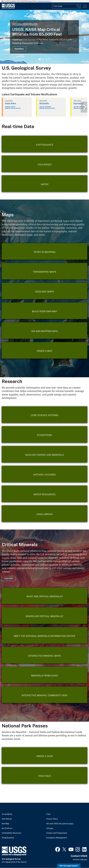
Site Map (5, 824)
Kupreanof (78, 103)
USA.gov (50, 828)
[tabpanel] (44, 37)
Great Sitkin (11, 103)
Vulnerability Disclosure (11, 833)
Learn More (9, 578)
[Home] (8, 8)
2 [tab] (43, 59)
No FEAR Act (7, 828)
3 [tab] (46, 59)
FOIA (48, 814)
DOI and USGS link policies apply (60, 824)
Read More (19, 49)
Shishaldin (44, 103)
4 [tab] (49, 59)
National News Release (25, 24)
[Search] (78, 6)
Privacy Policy (52, 819)
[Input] (66, 6)
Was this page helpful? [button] (69, 866)
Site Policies (7, 819)
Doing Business (8, 838)
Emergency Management (57, 838)
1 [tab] (40, 59)
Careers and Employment (57, 833)
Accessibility (7, 814)
